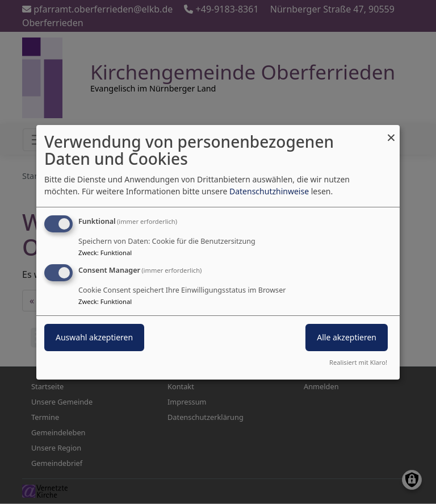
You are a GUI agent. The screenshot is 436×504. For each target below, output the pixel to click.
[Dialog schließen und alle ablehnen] (391, 132)
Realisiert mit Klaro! (358, 362)
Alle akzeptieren (347, 337)
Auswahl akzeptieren (94, 337)
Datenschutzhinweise (269, 191)
